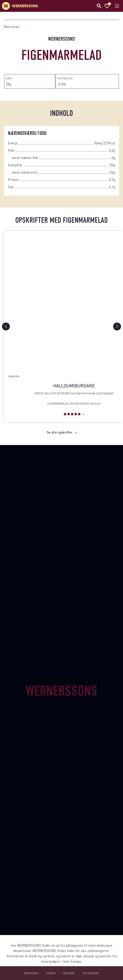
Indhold (51, 973)
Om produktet (91, 973)
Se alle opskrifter (60, 432)
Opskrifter (69, 973)
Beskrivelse (31, 973)
